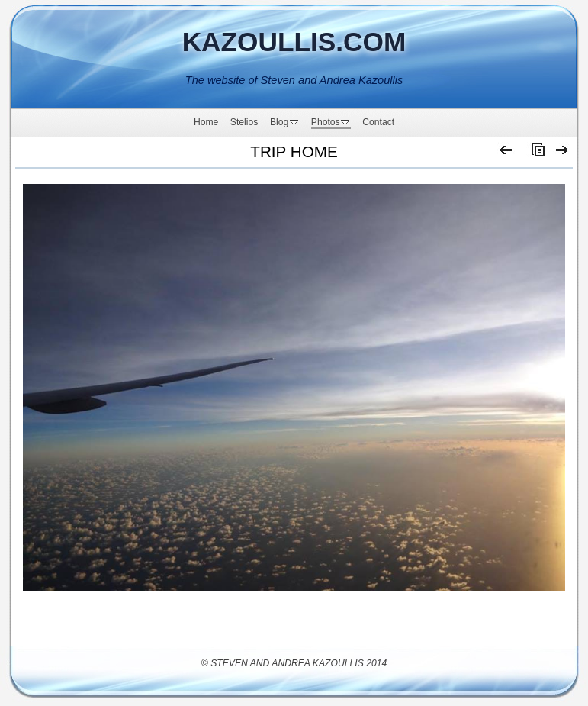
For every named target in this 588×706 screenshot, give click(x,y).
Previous (507, 153)
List (535, 153)
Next (562, 153)
